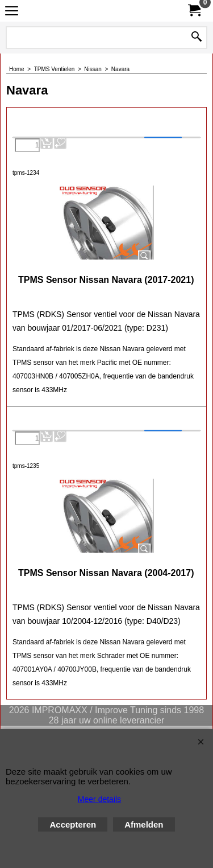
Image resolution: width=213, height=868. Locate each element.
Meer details (99, 799)
